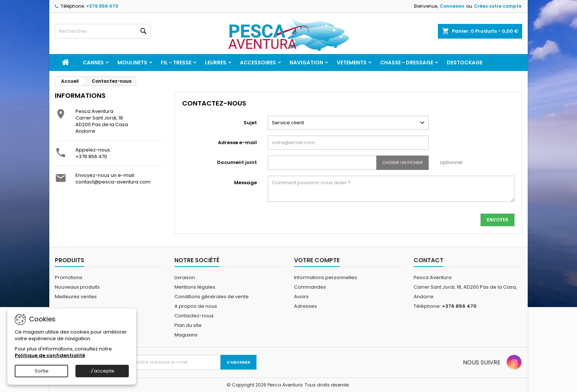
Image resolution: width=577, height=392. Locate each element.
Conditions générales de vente (212, 297)
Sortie (42, 371)
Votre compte (317, 260)
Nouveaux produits (77, 287)
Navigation (306, 63)
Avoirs (301, 297)
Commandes (310, 287)
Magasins (186, 335)
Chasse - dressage (407, 63)
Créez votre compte (498, 6)
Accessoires (258, 63)
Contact (429, 260)
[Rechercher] (103, 31)
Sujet (250, 123)
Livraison (185, 277)
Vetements (352, 63)
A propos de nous (196, 306)
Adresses (305, 306)
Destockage (465, 63)
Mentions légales (195, 287)
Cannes (93, 63)
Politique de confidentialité (50, 355)
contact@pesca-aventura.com (113, 182)
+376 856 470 (102, 6)
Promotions (69, 277)
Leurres (216, 63)
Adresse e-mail (237, 142)
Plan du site (188, 325)
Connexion (452, 6)
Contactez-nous (194, 316)
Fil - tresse (176, 63)
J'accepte (102, 371)
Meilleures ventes (76, 297)
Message (245, 183)
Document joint (237, 162)
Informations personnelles (325, 277)
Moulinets (132, 63)
